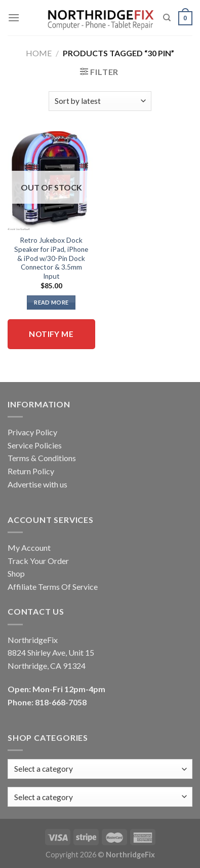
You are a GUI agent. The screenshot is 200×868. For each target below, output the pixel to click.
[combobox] (100, 797)
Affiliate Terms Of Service (53, 587)
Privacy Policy (32, 432)
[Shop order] (100, 101)
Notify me (51, 334)
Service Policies (35, 445)
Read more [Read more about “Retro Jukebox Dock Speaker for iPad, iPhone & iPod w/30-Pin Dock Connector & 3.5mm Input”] (51, 302)
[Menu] (14, 17)
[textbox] (44, 797)
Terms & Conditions (42, 458)
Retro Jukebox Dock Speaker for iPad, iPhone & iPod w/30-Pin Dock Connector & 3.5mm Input (51, 258)
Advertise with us (37, 484)
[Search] (167, 18)
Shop (16, 573)
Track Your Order (38, 561)
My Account (29, 548)
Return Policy (31, 471)
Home (39, 53)
